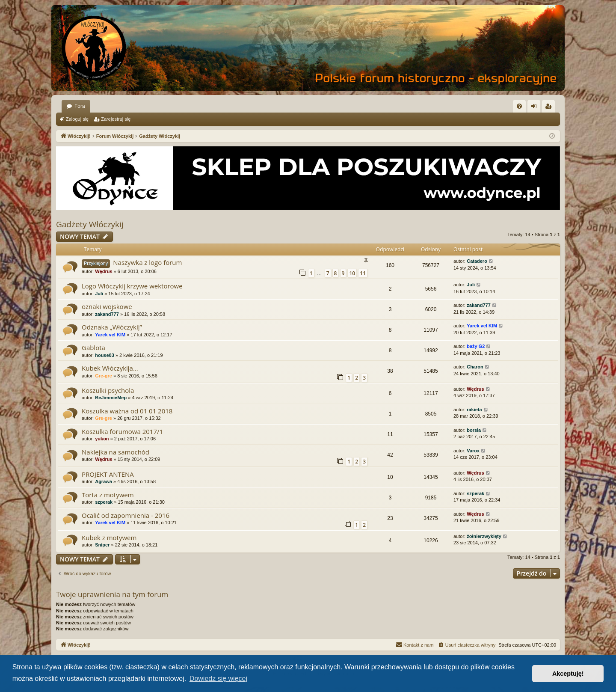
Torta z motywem (108, 495)
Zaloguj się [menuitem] (536, 108)
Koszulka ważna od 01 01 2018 (127, 411)
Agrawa (104, 481)
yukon (102, 439)
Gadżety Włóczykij (90, 224)
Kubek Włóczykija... (110, 368)
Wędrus (104, 271)
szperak (104, 502)
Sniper (102, 545)
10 (352, 273)
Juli (99, 294)
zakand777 (107, 314)
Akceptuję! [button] (568, 674)
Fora (80, 106)
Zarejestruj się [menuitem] (550, 108)
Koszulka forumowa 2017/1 (122, 431)
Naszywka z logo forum (147, 262)
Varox (473, 451)
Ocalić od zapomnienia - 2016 (126, 515)
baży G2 (476, 346)
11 (363, 273)
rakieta (474, 410)
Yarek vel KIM (110, 335)
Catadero (477, 261)
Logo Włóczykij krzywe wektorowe (132, 286)
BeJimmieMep (111, 398)
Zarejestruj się (116, 119)
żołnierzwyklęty (484, 536)
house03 (105, 355)
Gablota (93, 347)
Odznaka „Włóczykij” (112, 327)
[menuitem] (519, 106)
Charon (475, 367)
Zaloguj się (77, 119)
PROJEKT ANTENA (108, 474)
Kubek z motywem (109, 538)
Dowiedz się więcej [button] (218, 679)
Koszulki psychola (108, 390)
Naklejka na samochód (115, 452)
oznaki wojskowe (107, 306)
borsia (474, 430)
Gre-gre (104, 376)
